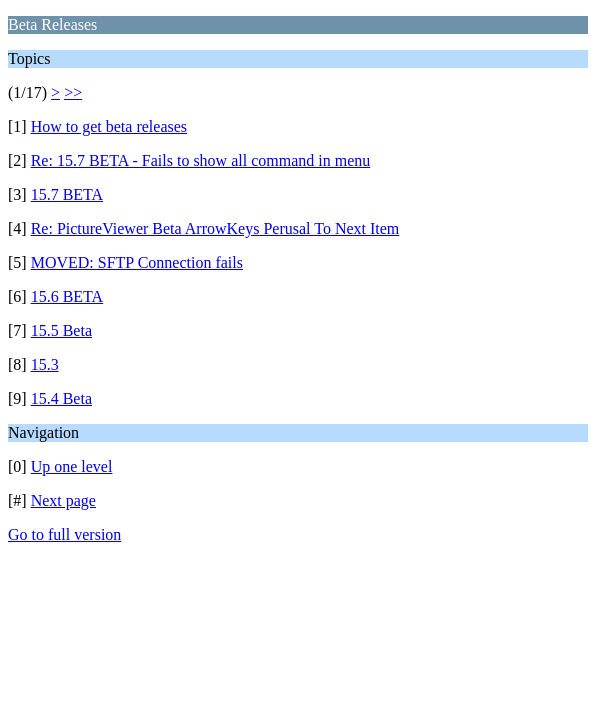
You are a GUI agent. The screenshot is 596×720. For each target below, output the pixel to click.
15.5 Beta (61, 330)
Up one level (72, 466)
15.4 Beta (61, 398)
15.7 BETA (67, 194)
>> (73, 92)
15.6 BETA (67, 296)
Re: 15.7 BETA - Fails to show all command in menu (201, 160)
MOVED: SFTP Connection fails (137, 262)
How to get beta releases (109, 126)
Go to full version (64, 534)
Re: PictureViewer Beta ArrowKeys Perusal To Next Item (215, 228)
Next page (63, 500)
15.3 (45, 364)
